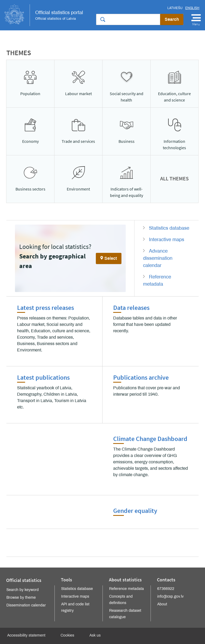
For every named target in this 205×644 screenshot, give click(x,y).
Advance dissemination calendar (158, 258)
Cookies (67, 635)
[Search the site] (128, 19)
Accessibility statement (26, 635)
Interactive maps (167, 240)
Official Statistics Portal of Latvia (44, 15)
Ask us (95, 635)
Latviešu (175, 8)
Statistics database (169, 228)
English (192, 8)
